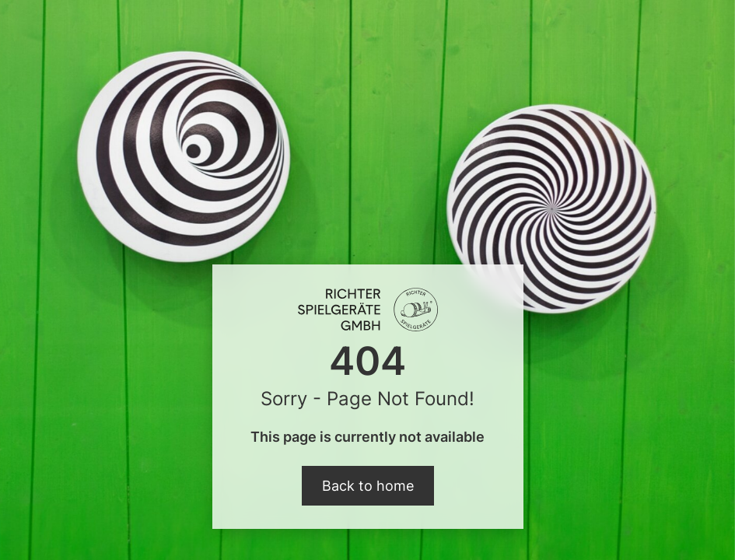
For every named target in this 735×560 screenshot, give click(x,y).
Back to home (368, 486)
